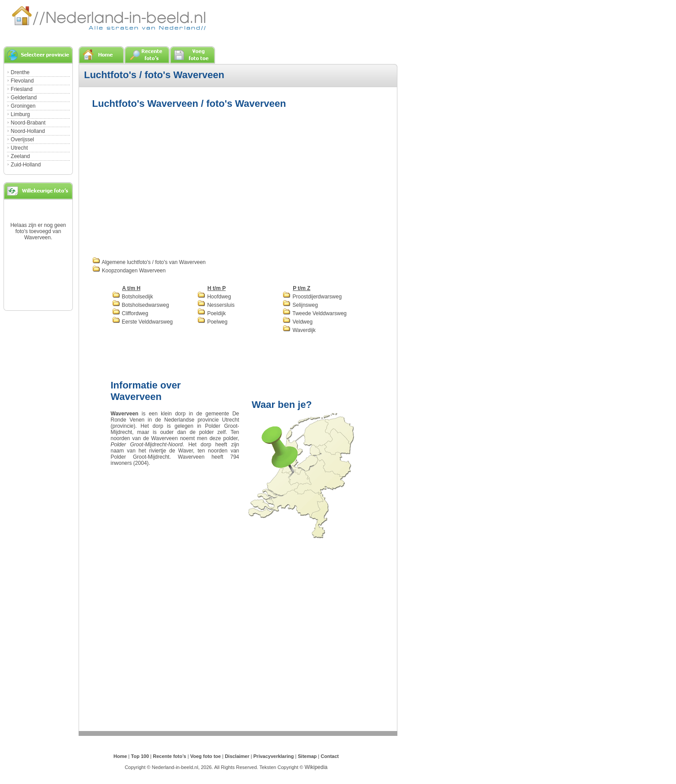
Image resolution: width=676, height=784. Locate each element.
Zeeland (20, 156)
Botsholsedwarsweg (141, 305)
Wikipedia (316, 767)
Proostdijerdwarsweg (312, 297)
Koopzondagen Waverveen (129, 271)
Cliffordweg (130, 313)
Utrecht (19, 148)
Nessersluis (216, 305)
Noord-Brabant (28, 123)
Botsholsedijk (133, 297)
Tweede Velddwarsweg (315, 313)
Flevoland (22, 81)
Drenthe (20, 72)
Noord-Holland (28, 131)
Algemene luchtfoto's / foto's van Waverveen (149, 262)
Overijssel (22, 139)
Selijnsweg (300, 305)
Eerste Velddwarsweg (143, 322)
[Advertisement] (166, 182)
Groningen (23, 106)
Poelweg (212, 322)
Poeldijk (211, 313)
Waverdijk (299, 330)
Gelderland (24, 98)
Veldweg (298, 322)
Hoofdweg (214, 297)
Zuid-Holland (26, 165)
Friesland (21, 89)
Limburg (20, 114)
